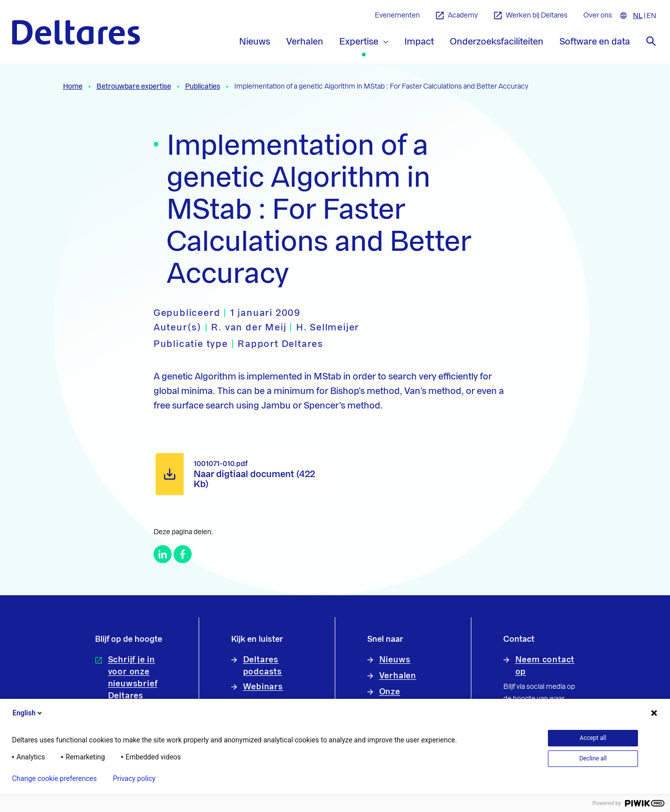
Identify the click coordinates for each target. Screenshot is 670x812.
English (28, 713)
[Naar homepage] (76, 32)
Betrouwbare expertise (134, 87)
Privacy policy (134, 778)
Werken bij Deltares (531, 16)
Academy (457, 16)
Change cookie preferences (54, 778)
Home (73, 87)
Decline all (593, 758)
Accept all (593, 738)
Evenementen (397, 16)
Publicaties (203, 87)
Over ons (598, 16)
